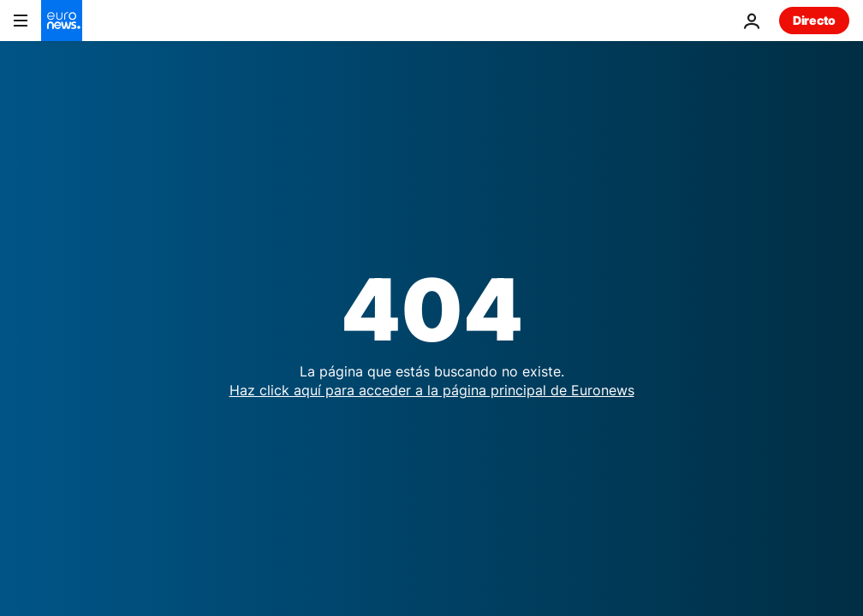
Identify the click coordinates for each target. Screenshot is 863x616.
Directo (814, 20)
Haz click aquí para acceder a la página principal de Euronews (432, 390)
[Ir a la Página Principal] (62, 21)
